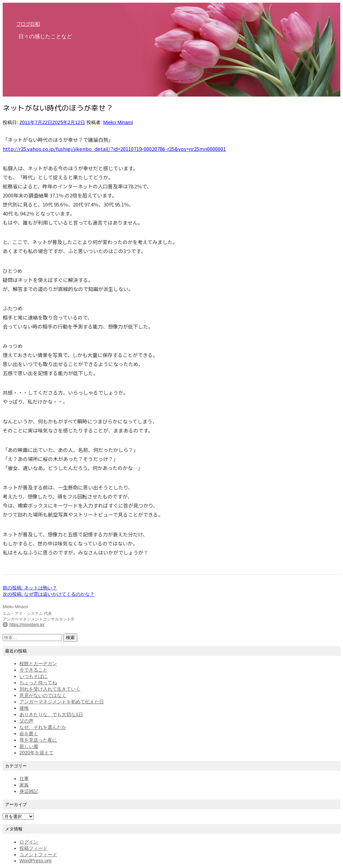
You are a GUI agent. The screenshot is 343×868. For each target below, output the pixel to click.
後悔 (24, 708)
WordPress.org (36, 861)
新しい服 (29, 746)
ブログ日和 (28, 24)
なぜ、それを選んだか (43, 727)
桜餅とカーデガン (38, 663)
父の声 (26, 721)
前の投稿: (30, 588)
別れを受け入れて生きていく (50, 689)
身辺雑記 (29, 791)
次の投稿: (49, 594)
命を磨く (29, 734)
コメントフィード (38, 855)
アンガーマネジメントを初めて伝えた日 (62, 702)
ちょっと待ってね (38, 683)
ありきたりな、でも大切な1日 (51, 714)
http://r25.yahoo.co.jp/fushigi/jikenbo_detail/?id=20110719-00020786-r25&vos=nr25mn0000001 (114, 149)
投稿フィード (33, 848)
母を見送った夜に (38, 740)
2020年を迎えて (37, 753)
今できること (33, 670)
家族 (24, 785)
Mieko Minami (118, 122)
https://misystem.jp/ (27, 625)
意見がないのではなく (43, 695)
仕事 (24, 778)
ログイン (29, 842)
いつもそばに (33, 676)
